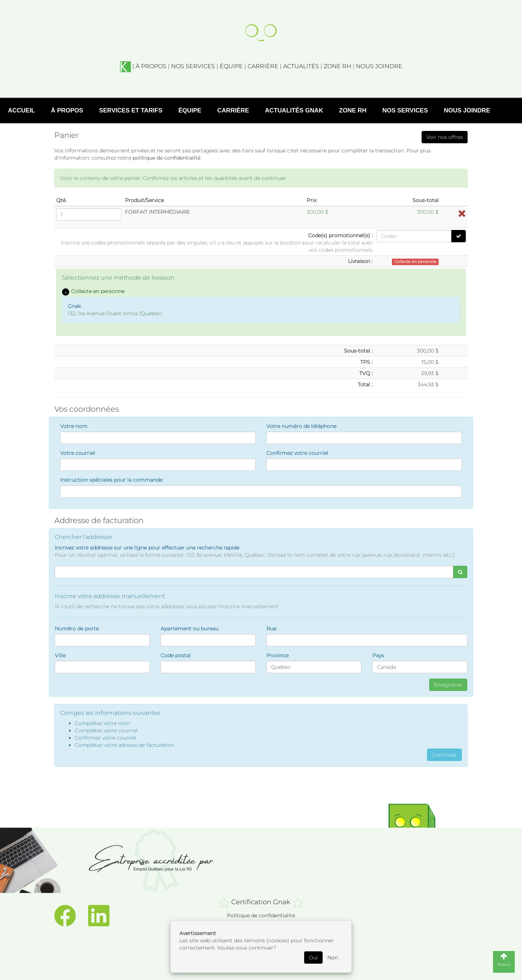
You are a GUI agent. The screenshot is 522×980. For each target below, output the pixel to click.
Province (277, 655)
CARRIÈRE (263, 66)
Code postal (176, 655)
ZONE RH (337, 66)
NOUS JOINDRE (379, 66)
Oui (313, 958)
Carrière (233, 110)
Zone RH (353, 110)
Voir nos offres (445, 137)
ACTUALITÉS (301, 66)
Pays (378, 655)
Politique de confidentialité (261, 915)
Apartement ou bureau (190, 629)
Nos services (405, 110)
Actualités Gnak (294, 110)
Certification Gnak (261, 902)
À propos (67, 110)
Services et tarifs (131, 110)
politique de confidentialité (167, 158)
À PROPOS (151, 66)
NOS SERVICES (193, 66)
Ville (60, 655)
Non (333, 958)
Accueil (22, 110)
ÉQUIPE (231, 66)
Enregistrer (448, 685)
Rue (271, 629)
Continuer (444, 755)
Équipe (190, 110)
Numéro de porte (77, 629)
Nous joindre (467, 110)
